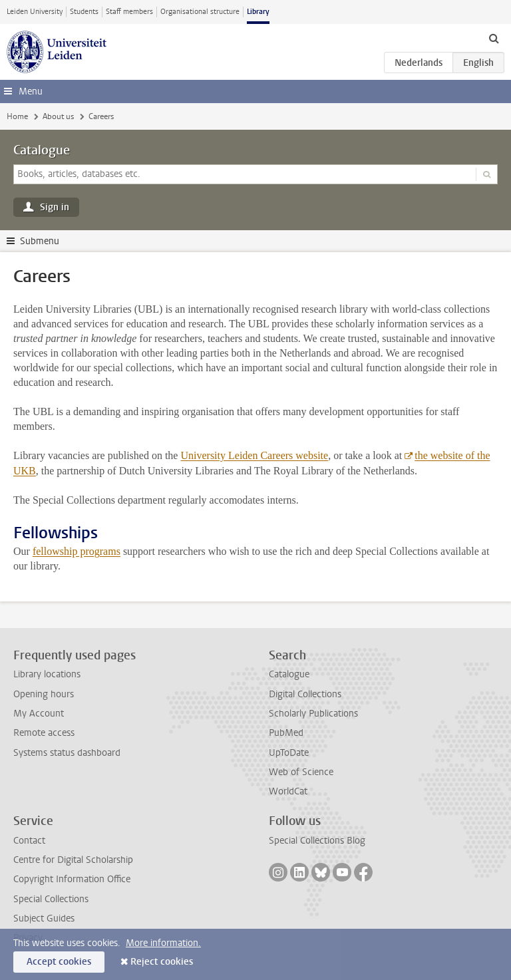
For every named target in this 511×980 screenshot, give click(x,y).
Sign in (55, 207)
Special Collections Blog (317, 841)
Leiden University (35, 12)
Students (84, 12)
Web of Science (301, 772)
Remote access (44, 733)
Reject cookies (162, 962)
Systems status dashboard (67, 753)
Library (258, 12)
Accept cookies (59, 962)
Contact (29, 841)
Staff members (129, 12)
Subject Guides (44, 918)
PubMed (286, 733)
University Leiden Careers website (254, 455)
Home (17, 116)
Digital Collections (305, 694)
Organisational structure (200, 12)
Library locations (47, 674)
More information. (163, 943)
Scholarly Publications (313, 714)
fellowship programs (77, 551)
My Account (39, 714)
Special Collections (51, 899)
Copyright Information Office (72, 879)
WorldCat (288, 791)
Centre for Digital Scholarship (73, 860)
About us (58, 116)
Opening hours (44, 694)
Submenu (40, 241)
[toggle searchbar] (494, 38)
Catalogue (42, 150)
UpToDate (289, 753)
